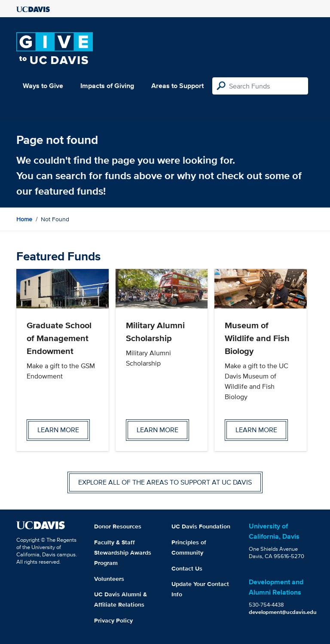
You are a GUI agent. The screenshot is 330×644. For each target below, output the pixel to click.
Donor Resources (118, 526)
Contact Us (187, 568)
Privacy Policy (113, 620)
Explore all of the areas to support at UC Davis (165, 482)
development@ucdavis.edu (283, 612)
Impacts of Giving (107, 86)
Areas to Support (177, 86)
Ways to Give (43, 86)
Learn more (58, 430)
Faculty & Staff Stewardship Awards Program (123, 552)
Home (24, 219)
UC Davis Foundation (201, 526)
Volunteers (109, 579)
